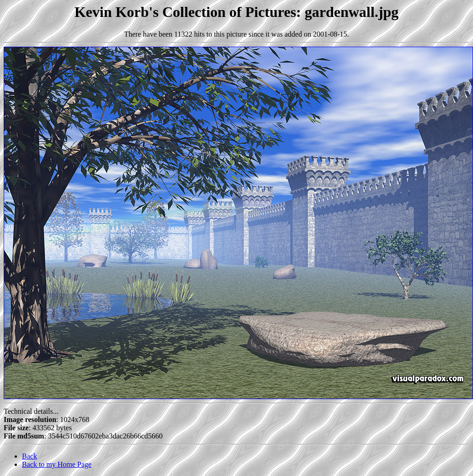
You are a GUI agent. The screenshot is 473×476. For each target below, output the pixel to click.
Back (30, 456)
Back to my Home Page (57, 464)
